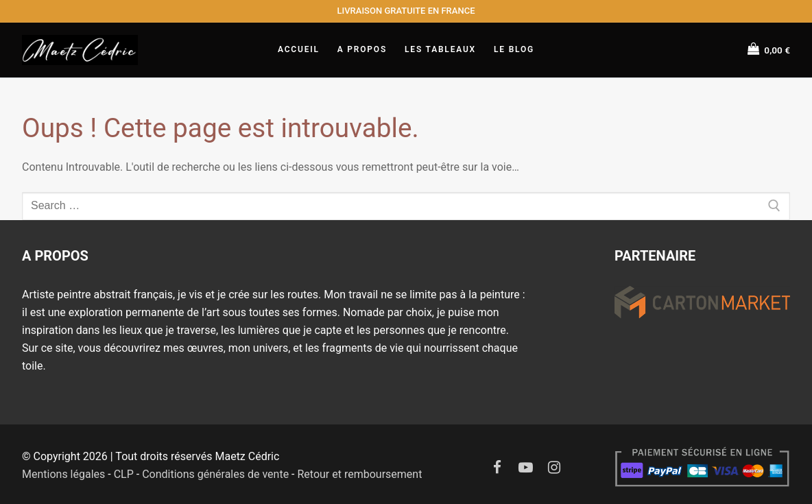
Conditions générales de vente (215, 474)
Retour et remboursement (359, 474)
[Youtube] (526, 468)
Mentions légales (63, 474)
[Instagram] (555, 468)
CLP (124, 474)
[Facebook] (497, 468)
